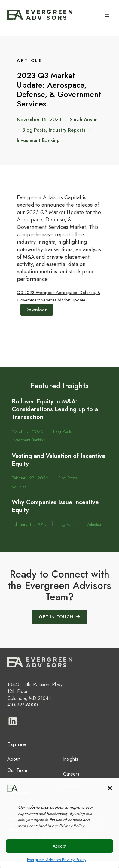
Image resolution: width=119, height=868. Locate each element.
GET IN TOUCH (56, 617)
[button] (110, 788)
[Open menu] (107, 15)
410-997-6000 (23, 705)
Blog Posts (34, 130)
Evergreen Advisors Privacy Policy (57, 860)
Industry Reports (67, 130)
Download (37, 310)
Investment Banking (38, 140)
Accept (59, 846)
